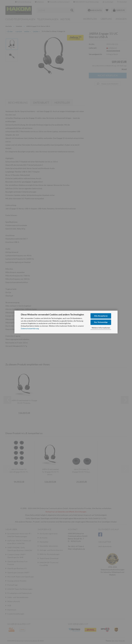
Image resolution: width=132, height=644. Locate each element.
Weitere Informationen (101, 328)
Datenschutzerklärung (30, 328)
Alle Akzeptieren (101, 316)
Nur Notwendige (101, 322)
